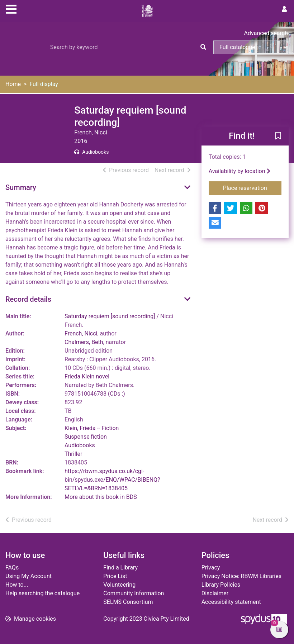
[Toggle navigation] (11, 8)
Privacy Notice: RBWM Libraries (241, 576)
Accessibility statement (231, 602)
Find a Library (120, 567)
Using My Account (29, 576)
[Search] (203, 47)
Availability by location (240, 171)
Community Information (134, 593)
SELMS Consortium (128, 602)
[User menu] (284, 9)
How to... (17, 585)
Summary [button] (21, 187)
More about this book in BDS (101, 497)
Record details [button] (28, 299)
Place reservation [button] (252, 187)
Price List (115, 576)
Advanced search (266, 33)
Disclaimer (215, 593)
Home (13, 84)
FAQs (12, 567)
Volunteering (119, 585)
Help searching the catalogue (42, 593)
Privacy (211, 567)
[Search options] (251, 47)
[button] (278, 137)
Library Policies (221, 585)
